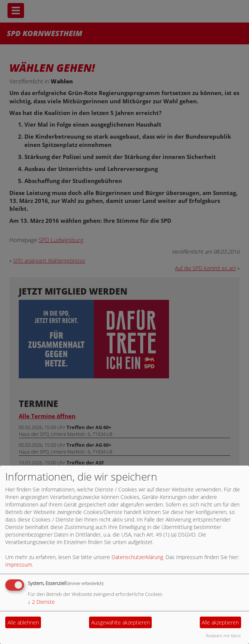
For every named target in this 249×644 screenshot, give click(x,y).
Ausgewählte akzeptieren (121, 622)
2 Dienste (41, 602)
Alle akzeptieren (220, 622)
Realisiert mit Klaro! (223, 636)
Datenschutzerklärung (137, 557)
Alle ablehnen (23, 622)
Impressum (19, 565)
